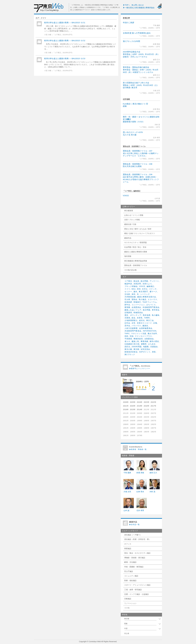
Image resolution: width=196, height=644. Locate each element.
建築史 (145, 326)
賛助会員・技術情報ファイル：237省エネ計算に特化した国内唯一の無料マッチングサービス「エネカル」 (141, 153)
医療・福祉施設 (130, 580)
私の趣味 (156, 315)
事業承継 (144, 341)
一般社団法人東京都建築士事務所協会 (139, 8)
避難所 (144, 344)
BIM (139, 289)
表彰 (154, 352)
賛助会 (134, 299)
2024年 (140, 402)
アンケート (154, 281)
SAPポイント (145, 352)
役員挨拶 (128, 302)
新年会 (127, 305)
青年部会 (156, 310)
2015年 (133, 409)
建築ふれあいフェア (133, 310)
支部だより (147, 284)
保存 (133, 294)
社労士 (145, 289)
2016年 (126, 409)
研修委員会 (138, 313)
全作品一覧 (134, 524)
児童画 (127, 318)
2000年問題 (137, 347)
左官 (133, 323)
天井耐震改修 (130, 297)
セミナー (128, 292)
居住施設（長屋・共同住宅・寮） (137, 539)
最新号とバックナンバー (140, 368)
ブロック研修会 (131, 286)
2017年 (153, 406)
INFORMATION (150, 331)
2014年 (140, 409)
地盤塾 (146, 347)
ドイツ (127, 289)
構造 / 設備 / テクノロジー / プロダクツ (140, 233)
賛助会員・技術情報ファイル (136, 265)
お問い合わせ (138, 5)
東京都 (136, 349)
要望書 (127, 307)
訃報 (155, 323)
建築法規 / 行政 (130, 224)
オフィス (128, 544)
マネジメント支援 (139, 333)
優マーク (153, 292)
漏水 (135, 292)
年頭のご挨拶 (128, 23)
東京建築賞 (129, 211)
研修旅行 (137, 302)
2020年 (133, 406)
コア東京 (128, 281)
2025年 (133, 402)
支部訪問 (137, 284)
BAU (134, 289)
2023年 (146, 402)
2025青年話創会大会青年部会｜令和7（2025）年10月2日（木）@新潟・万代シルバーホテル (141, 54)
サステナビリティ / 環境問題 (135, 242)
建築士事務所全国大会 (147, 297)
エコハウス (152, 299)
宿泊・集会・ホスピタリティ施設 (137, 553)
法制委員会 (149, 339)
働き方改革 (152, 333)
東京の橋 (128, 349)
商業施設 (128, 549)
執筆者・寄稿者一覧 (138, 449)
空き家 (127, 299)
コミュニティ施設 (131, 576)
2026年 (126, 402)
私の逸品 (142, 299)
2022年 (153, 402)
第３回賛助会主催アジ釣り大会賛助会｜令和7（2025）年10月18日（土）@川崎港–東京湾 (141, 85)
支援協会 (154, 347)
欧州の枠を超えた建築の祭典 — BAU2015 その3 (65, 58)
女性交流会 (145, 349)
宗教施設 (128, 599)
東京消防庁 (143, 292)
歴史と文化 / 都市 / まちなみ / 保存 (138, 229)
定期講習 (128, 313)
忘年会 (127, 323)
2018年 (146, 406)
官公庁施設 (129, 571)
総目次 (142, 320)
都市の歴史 (154, 341)
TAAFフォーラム (150, 302)
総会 (133, 318)
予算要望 (128, 339)
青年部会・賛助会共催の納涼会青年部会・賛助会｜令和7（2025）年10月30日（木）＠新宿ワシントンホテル (141, 70)
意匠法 (127, 347)
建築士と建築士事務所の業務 (136, 252)
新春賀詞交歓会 (131, 352)
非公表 (127, 634)
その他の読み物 (130, 270)
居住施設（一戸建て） (133, 535)
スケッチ (153, 289)
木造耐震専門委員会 (151, 307)
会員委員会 (136, 307)
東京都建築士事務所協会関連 (136, 261)
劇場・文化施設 (130, 562)
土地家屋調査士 (131, 320)
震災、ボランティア (133, 315)
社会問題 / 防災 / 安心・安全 (135, 247)
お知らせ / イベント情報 (134, 215)
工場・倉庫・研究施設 (133, 590)
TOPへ (127, 5)
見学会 (127, 326)
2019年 (140, 406)
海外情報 (128, 256)
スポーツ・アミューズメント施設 (137, 585)
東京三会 (150, 320)
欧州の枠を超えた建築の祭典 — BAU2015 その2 (65, 40)
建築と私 (135, 341)
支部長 (140, 318)
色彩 (126, 336)
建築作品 (128, 238)
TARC (127, 333)
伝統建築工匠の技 (132, 344)
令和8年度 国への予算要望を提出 (137, 33)
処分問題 (144, 281)
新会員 (136, 281)
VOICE (126, 196)
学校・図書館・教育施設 (134, 567)
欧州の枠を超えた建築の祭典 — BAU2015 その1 (65, 23)
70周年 (147, 318)
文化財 (127, 294)
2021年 (126, 406)
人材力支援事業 (131, 328)
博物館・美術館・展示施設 (135, 558)
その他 (127, 608)
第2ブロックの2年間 (131, 41)
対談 (132, 336)
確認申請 (128, 284)
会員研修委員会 (146, 328)
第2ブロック (130, 354)
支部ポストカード (144, 323)
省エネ (127, 341)
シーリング (145, 294)
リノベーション (130, 603)
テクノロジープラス (143, 336)
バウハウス (136, 326)
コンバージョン (138, 305)
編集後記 (150, 286)
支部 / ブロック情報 (132, 220)
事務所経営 (138, 339)
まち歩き (152, 344)
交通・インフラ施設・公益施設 (136, 594)
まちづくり (151, 305)
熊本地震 (147, 315)
